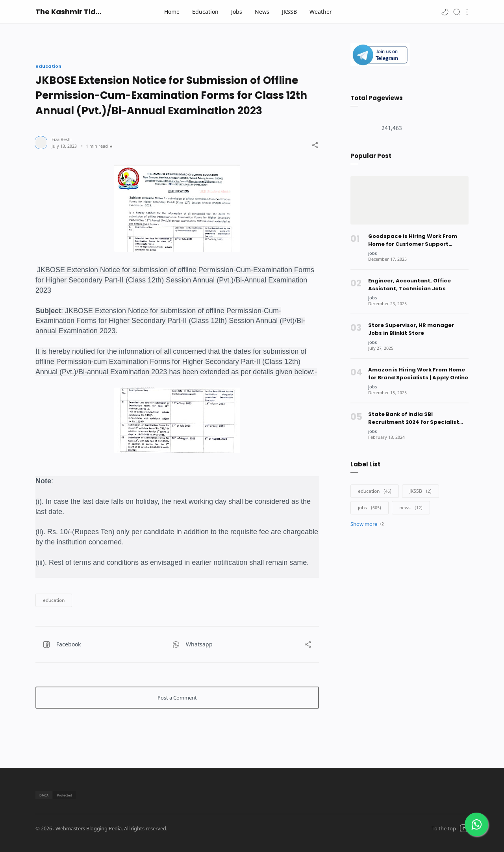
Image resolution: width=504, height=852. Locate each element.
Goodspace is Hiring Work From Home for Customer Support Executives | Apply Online (413, 240)
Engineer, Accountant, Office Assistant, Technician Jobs (409, 285)
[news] (411, 508)
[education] (375, 491)
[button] (445, 12)
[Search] (457, 12)
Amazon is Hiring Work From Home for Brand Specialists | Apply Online (418, 374)
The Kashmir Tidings (73, 12)
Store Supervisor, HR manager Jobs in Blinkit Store (411, 329)
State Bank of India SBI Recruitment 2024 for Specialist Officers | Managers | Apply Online (416, 418)
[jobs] (372, 253)
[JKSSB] (421, 491)
